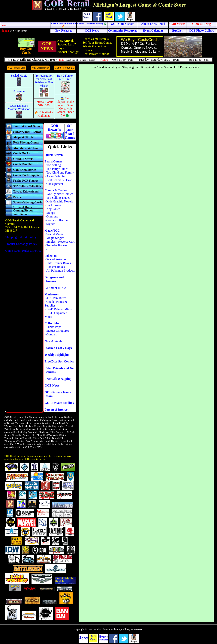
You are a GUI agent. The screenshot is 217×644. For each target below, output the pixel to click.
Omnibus (52, 216)
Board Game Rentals (95, 39)
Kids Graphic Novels (60, 201)
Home (4, 25)
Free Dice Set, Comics (59, 361)
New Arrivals (66, 41)
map (62, 60)
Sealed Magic (55, 234)
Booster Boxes (56, 267)
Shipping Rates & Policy (21, 237)
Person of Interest (57, 410)
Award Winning (56, 176)
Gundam (52, 334)
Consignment (55, 184)
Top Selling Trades (58, 198)
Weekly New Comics (60, 194)
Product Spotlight (68, 52)
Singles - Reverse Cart (60, 242)
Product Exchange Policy (21, 244)
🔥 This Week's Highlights (44, 114)
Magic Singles (55, 238)
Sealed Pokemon (57, 259)
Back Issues (54, 205)
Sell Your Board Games (97, 43)
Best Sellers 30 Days (59, 180)
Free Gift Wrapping (58, 379)
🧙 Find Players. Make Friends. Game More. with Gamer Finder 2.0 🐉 (65, 107)
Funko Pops (54, 327)
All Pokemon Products (61, 271)
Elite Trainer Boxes (59, 263)
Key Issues (53, 209)
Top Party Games (57, 169)
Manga (51, 213)
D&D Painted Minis (59, 309)
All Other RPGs (55, 288)
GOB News (52, 385)
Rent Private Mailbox (96, 54)
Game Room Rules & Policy (23, 251)
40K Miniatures (56, 298)
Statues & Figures (58, 331)
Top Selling (54, 165)
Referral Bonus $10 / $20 (44, 104)
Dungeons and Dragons (54, 279)
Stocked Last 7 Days (58, 348)
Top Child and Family (60, 173)
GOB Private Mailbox (59, 403)
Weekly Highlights (57, 355)
